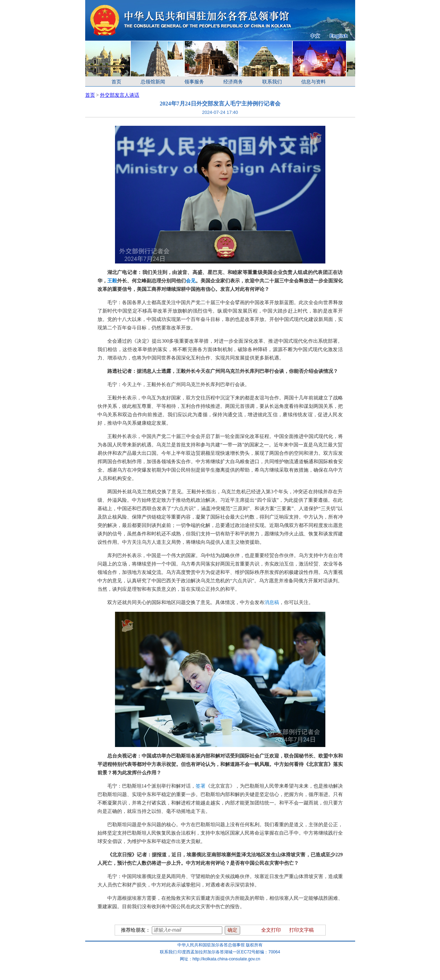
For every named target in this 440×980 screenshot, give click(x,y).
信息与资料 (313, 82)
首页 (116, 82)
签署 (201, 786)
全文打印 (271, 930)
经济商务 (233, 82)
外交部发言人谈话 (120, 95)
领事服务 (194, 82)
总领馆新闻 (153, 82)
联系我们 (272, 82)
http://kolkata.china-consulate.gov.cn (226, 959)
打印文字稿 (302, 930)
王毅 (112, 281)
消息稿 (272, 602)
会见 (191, 281)
